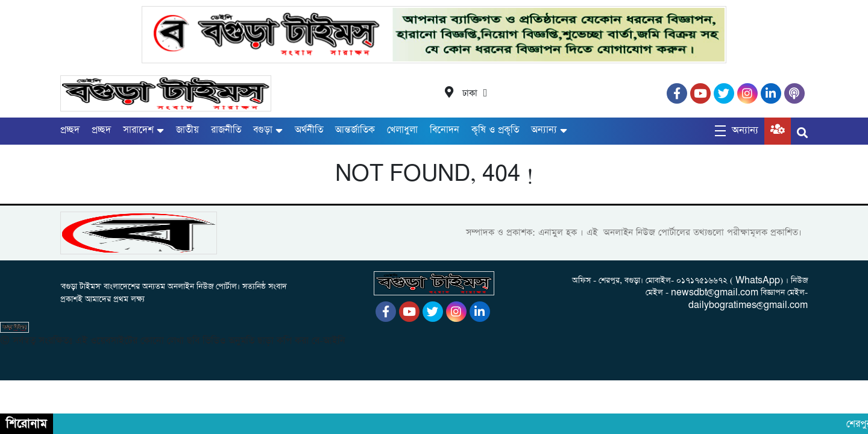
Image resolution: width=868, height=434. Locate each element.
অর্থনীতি (309, 130)
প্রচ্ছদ (70, 130)
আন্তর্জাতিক (355, 130)
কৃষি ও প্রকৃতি (495, 130)
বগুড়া (263, 130)
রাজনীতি (226, 130)
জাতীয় (187, 130)
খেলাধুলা (402, 130)
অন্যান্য (544, 130)
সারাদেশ (138, 130)
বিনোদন (445, 130)
